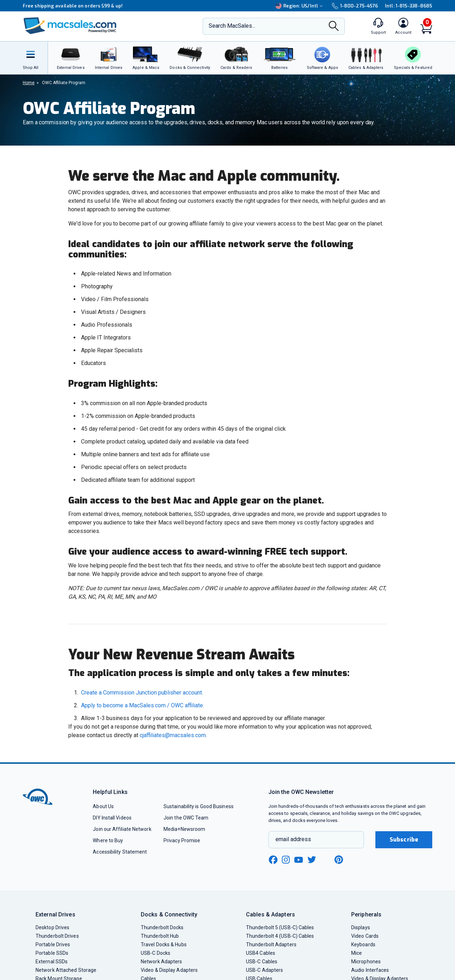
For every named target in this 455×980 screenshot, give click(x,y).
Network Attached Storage (66, 970)
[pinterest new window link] (339, 860)
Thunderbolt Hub (160, 936)
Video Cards (365, 936)
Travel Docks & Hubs (164, 944)
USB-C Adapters (264, 970)
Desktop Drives (52, 927)
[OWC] (70, 26)
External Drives (55, 914)
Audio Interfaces (370, 970)
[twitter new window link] (312, 859)
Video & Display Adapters (169, 970)
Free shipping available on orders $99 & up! (73, 6)
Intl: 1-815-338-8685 (409, 6)
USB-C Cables (262, 962)
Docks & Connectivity (169, 914)
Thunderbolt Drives (57, 936)
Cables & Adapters (271, 914)
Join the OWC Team (186, 818)
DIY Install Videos (112, 818)
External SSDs (52, 962)
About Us (103, 806)
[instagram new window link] (286, 860)
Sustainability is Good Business (199, 806)
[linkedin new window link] (326, 860)
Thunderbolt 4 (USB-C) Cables (280, 936)
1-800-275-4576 (355, 6)
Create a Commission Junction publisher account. (142, 693)
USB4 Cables (261, 953)
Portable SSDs (52, 953)
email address (293, 839)
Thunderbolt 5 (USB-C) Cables (280, 927)
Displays (361, 927)
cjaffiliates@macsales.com (173, 735)
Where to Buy (108, 840)
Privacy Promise (182, 840)
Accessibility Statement (120, 852)
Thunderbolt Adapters (271, 944)
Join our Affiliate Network (122, 829)
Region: (300, 6)
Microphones (366, 962)
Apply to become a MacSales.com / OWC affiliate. (143, 705)
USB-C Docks (156, 953)
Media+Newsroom (184, 829)
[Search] (334, 27)
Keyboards (363, 944)
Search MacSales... (232, 26)
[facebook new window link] (273, 860)
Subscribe (404, 840)
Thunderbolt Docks (162, 927)
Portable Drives (53, 944)
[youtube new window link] (299, 860)
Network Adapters (161, 962)
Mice (357, 953)
